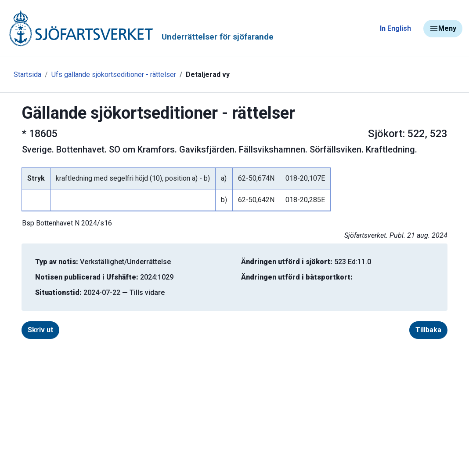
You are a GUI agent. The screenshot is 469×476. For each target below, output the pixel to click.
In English (395, 28)
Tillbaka (428, 330)
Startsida (27, 74)
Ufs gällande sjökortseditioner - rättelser (114, 74)
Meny (443, 29)
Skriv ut (40, 330)
